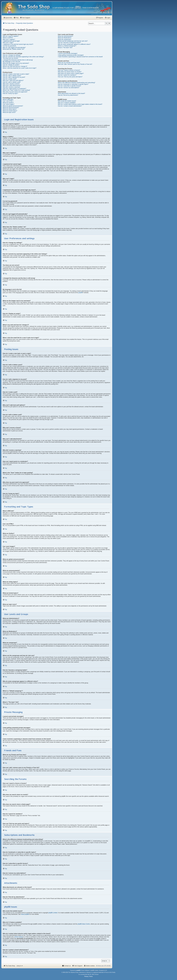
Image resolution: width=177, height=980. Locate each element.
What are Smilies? (8, 103)
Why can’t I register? (9, 39)
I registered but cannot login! (11, 41)
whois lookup (19, 937)
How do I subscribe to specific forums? (69, 86)
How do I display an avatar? (11, 65)
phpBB (80, 293)
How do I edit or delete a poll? (12, 82)
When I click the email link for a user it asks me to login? (20, 68)
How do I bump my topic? (10, 93)
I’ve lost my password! (9, 46)
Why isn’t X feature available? (67, 103)
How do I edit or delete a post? (12, 76)
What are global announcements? (13, 106)
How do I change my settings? (12, 55)
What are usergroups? (65, 39)
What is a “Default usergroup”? (67, 46)
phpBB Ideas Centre (84, 924)
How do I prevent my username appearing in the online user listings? (23, 57)
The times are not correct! (10, 58)
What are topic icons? (9, 112)
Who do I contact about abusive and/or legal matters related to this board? (80, 104)
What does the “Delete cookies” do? (13, 49)
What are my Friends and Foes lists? (69, 63)
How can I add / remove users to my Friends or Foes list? (75, 64)
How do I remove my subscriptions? (69, 88)
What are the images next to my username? (16, 63)
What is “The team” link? (65, 48)
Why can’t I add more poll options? (13, 80)
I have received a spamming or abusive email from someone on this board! (80, 57)
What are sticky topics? (10, 109)
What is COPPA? (8, 38)
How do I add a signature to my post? (14, 77)
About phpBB (25, 914)
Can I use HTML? (8, 101)
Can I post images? (9, 104)
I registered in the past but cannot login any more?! (18, 44)
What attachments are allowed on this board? (72, 93)
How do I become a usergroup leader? (69, 43)
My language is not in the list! (11, 62)
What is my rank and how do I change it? (15, 66)
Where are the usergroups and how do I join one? (73, 41)
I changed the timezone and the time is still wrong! (18, 60)
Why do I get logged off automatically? (14, 48)
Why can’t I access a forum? (11, 84)
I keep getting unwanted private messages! (71, 55)
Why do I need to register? (11, 36)
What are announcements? (11, 108)
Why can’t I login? (8, 43)
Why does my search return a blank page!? (71, 73)
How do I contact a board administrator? (70, 106)
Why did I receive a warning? (11, 87)
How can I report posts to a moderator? (14, 89)
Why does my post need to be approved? (15, 92)
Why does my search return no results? (70, 72)
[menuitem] (101, 14)
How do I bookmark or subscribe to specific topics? (73, 84)
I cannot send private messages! (68, 53)
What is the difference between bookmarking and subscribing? (77, 83)
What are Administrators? (66, 36)
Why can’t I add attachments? (12, 85)
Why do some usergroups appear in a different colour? (74, 44)
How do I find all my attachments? (68, 95)
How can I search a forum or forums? (69, 70)
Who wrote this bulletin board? (67, 101)
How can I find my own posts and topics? (70, 77)
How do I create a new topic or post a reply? (16, 74)
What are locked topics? (10, 111)
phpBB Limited (53, 913)
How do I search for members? (67, 75)
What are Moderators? (65, 38)
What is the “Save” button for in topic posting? (16, 90)
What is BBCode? (8, 99)
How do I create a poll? (10, 79)
